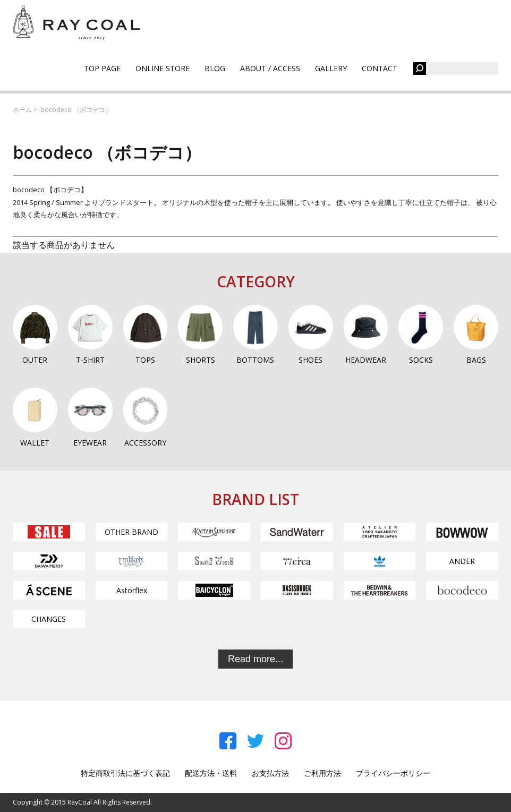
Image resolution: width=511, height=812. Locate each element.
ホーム (22, 110)
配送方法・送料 (211, 773)
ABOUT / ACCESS (270, 68)
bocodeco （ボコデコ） (76, 110)
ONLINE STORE (163, 68)
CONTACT (380, 68)
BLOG (215, 68)
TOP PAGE (102, 68)
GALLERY (331, 68)
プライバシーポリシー (393, 773)
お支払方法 (270, 773)
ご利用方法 (322, 773)
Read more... (255, 659)
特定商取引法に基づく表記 (125, 773)
